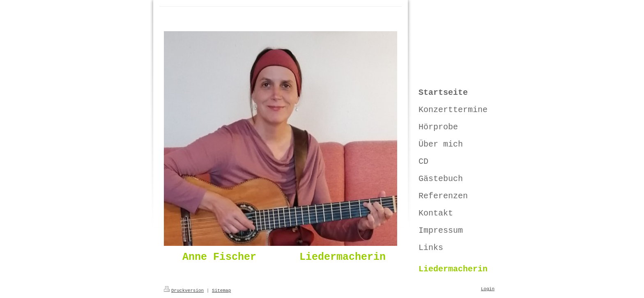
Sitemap (221, 291)
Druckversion (184, 291)
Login (488, 289)
